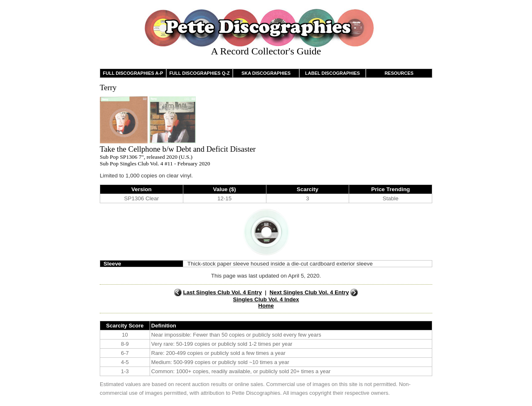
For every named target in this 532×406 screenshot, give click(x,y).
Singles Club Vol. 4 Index (266, 299)
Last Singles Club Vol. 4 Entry (222, 292)
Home (266, 306)
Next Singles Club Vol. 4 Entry (309, 292)
